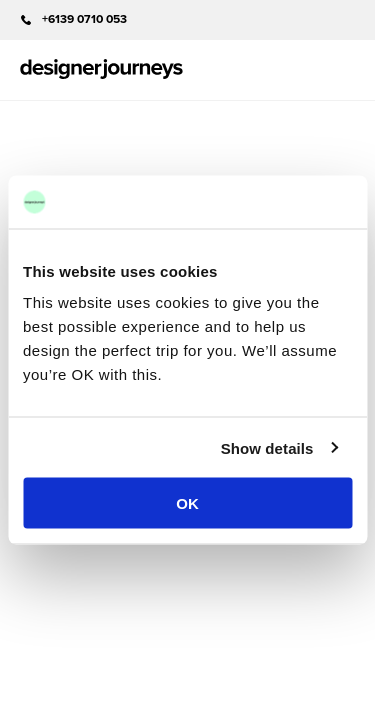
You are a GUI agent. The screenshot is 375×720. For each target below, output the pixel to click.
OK (187, 503)
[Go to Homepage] (101, 70)
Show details (267, 447)
